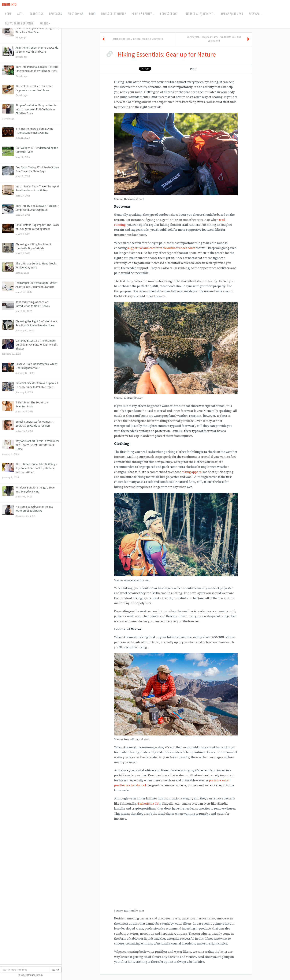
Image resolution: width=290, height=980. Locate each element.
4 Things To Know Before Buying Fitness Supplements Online (31, 134)
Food (92, 14)
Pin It (193, 69)
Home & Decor (170, 14)
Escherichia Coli (149, 804)
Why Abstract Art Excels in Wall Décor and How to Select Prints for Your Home (31, 448)
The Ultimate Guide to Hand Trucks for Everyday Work (31, 268)
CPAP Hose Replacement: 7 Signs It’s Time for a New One (31, 33)
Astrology (37, 14)
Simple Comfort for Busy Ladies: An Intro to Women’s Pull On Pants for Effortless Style (31, 112)
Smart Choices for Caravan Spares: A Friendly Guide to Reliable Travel (31, 388)
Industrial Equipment (200, 14)
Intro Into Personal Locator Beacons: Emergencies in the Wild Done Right (31, 72)
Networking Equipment (20, 23)
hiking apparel (192, 472)
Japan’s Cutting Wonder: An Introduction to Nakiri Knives (31, 307)
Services (255, 14)
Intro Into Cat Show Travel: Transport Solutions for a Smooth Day (31, 191)
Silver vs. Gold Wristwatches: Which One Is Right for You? (31, 369)
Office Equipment (232, 14)
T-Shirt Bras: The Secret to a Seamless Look (31, 407)
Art (21, 14)
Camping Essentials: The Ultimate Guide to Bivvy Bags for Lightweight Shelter (31, 348)
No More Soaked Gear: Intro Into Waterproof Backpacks (31, 512)
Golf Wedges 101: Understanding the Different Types (31, 153)
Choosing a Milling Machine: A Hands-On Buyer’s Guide (31, 249)
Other (45, 23)
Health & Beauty (143, 14)
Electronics (75, 14)
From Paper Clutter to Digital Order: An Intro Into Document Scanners (31, 288)
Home (8, 14)
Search (55, 970)
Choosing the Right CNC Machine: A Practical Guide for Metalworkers (31, 326)
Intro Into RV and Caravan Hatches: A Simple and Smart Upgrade (31, 211)
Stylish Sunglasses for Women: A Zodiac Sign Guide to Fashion (31, 427)
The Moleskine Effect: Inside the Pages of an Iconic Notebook (31, 91)
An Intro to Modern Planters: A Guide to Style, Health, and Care (31, 53)
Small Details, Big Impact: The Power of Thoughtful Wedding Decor (31, 230)
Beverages (56, 14)
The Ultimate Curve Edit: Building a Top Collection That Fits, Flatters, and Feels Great (31, 471)
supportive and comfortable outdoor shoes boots (161, 248)
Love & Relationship (113, 14)
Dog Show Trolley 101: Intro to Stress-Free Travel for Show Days (31, 172)
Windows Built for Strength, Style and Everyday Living (31, 492)
